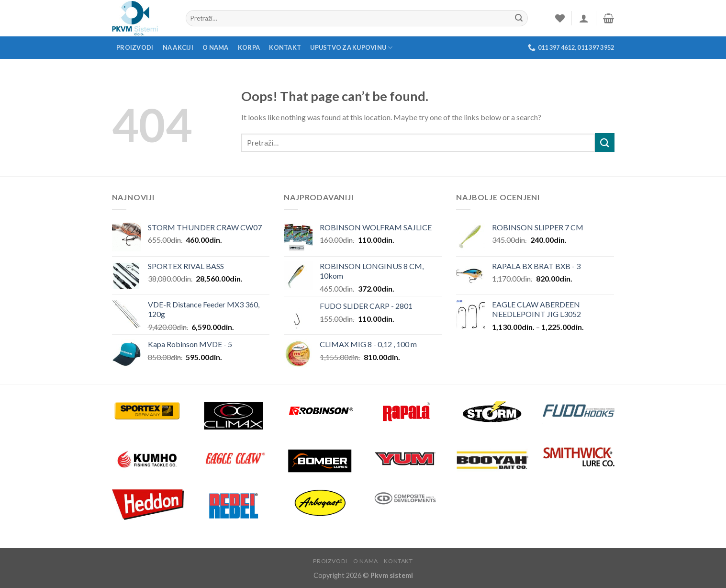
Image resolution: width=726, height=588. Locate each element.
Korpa (249, 47)
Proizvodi (135, 47)
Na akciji (178, 47)
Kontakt (285, 47)
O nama (216, 47)
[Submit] (604, 142)
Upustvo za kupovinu (351, 48)
